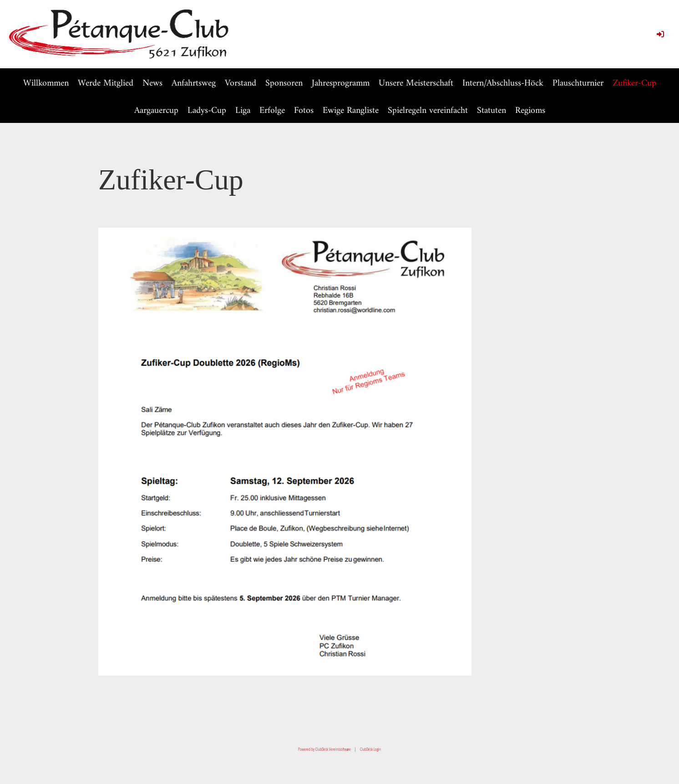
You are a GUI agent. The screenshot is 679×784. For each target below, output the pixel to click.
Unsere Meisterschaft (416, 84)
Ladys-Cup (207, 111)
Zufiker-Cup (634, 84)
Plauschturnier (578, 84)
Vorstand (241, 84)
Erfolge (272, 111)
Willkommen (46, 84)
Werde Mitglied (106, 84)
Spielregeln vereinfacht (428, 111)
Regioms (530, 111)
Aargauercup (156, 111)
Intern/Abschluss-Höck (503, 84)
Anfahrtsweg (194, 84)
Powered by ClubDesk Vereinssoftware (324, 749)
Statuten (492, 111)
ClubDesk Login (370, 749)
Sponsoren (284, 84)
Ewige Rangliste (351, 111)
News (152, 84)
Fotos (304, 111)
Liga (243, 111)
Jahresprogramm (341, 84)
